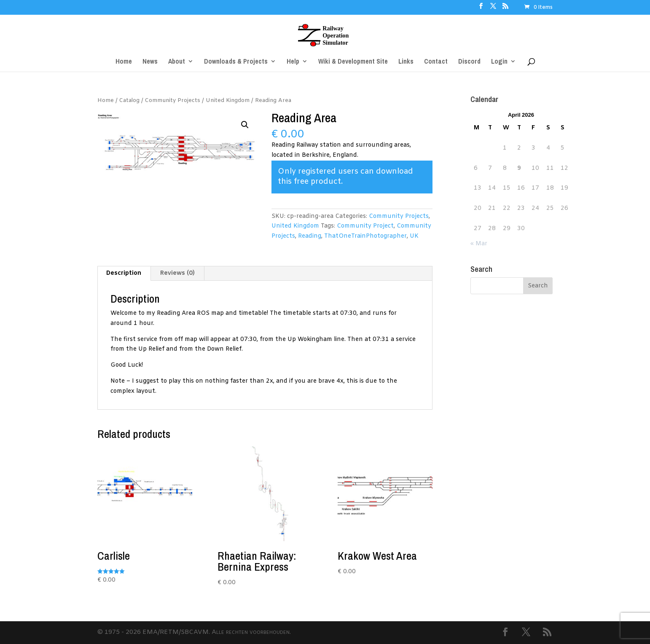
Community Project (365, 226)
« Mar (479, 244)
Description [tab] (124, 273)
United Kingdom (228, 101)
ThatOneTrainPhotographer (365, 236)
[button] (245, 125)
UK (414, 236)
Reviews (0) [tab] (177, 273)
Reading (310, 236)
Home (106, 101)
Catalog (129, 101)
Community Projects (173, 101)
